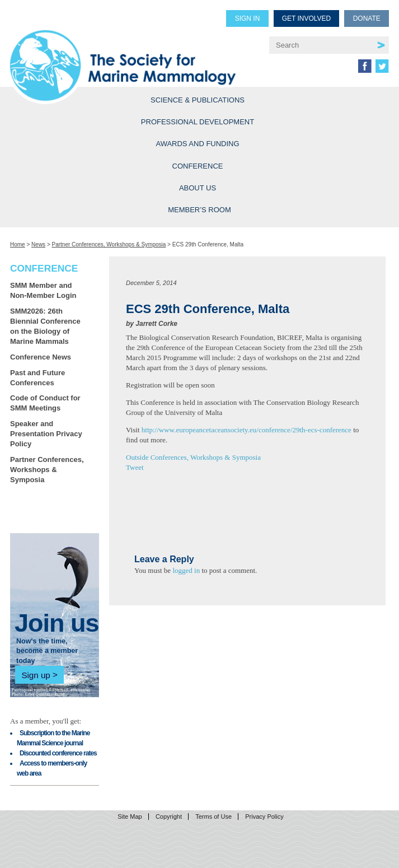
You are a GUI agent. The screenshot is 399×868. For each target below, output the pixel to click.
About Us (198, 188)
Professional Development (198, 122)
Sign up (36, 675)
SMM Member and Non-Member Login (43, 290)
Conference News (41, 357)
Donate (367, 18)
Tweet (135, 467)
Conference (198, 166)
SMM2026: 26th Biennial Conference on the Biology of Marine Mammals (45, 326)
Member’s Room (199, 210)
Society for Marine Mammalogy (130, 51)
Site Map (130, 816)
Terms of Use (213, 816)
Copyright (169, 816)
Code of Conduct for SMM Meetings (45, 403)
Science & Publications (198, 100)
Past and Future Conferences (37, 378)
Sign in (248, 18)
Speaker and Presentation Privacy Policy (46, 434)
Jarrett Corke (156, 324)
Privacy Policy (264, 816)
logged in (186, 570)
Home (18, 244)
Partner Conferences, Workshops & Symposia (109, 244)
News (38, 244)
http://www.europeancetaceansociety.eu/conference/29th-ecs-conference (247, 430)
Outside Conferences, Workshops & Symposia (193, 457)
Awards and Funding (197, 144)
